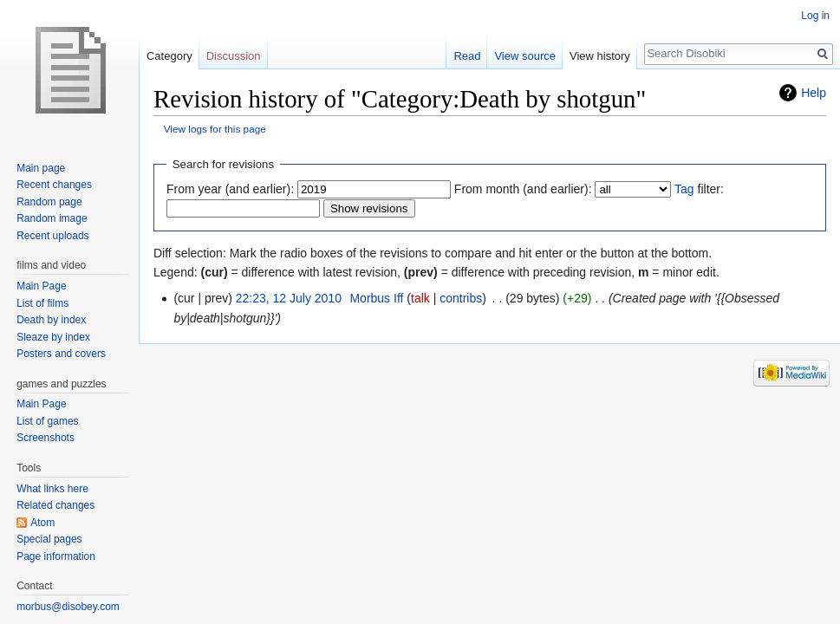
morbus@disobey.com (68, 607)
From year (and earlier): (230, 189)
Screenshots (46, 438)
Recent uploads (52, 236)
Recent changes (54, 185)
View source (525, 56)
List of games (47, 421)
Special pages (49, 539)
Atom (42, 523)
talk (420, 298)
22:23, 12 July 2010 (289, 298)
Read (467, 56)
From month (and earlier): (523, 189)
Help (814, 93)
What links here (52, 489)
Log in (815, 16)
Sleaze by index (53, 337)
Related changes (55, 505)
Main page (41, 168)
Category (169, 56)
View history (600, 56)
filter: (699, 189)
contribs (461, 298)
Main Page (41, 286)
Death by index (51, 320)
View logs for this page (215, 129)
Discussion (234, 56)
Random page (49, 202)
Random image (52, 218)
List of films (42, 303)
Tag (684, 189)
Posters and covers (61, 354)
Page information (56, 556)
